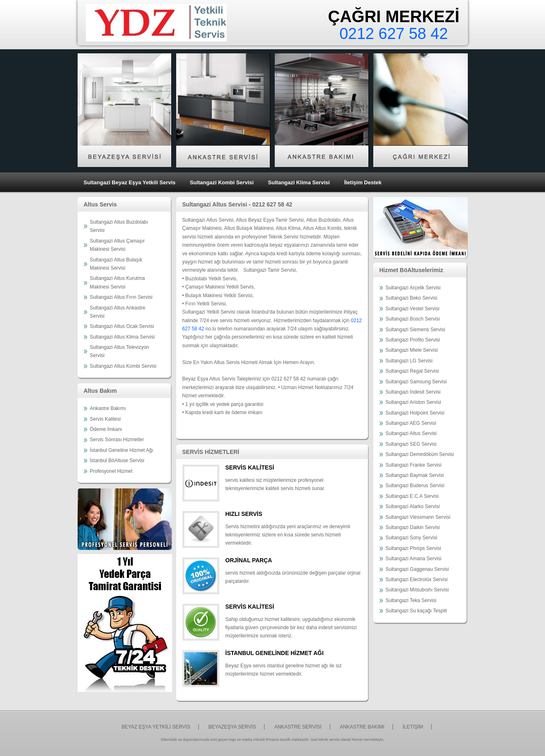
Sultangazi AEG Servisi (411, 423)
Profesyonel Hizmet (111, 471)
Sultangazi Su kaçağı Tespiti (416, 611)
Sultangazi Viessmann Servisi (418, 517)
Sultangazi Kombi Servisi (222, 182)
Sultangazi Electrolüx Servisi (417, 580)
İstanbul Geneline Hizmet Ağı (122, 450)
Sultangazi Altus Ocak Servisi (122, 326)
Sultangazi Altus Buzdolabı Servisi (119, 226)
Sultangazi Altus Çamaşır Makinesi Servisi (117, 245)
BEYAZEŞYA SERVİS (232, 727)
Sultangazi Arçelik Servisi (413, 288)
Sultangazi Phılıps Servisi (413, 548)
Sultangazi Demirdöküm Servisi (420, 454)
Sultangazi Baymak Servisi (415, 475)
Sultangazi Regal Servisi (412, 371)
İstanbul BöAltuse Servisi (117, 460)
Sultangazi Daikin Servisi (413, 527)
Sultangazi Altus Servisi (411, 433)
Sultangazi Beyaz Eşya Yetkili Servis (130, 182)
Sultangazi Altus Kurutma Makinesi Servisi (117, 282)
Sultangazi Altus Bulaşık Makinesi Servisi (116, 264)
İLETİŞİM (413, 727)
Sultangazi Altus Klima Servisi (122, 337)
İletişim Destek (363, 182)
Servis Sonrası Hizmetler (117, 440)
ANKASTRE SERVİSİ (298, 727)
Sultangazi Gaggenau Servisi (417, 569)
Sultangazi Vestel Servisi (413, 309)
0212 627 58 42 (393, 34)
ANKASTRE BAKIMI (362, 727)
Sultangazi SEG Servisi (411, 444)
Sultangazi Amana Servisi (414, 559)
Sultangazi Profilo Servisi (413, 340)
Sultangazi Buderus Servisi (415, 486)
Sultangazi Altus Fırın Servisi (121, 297)
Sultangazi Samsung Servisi (416, 382)
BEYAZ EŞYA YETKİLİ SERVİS (156, 727)
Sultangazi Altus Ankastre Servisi (118, 312)
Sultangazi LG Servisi (409, 361)
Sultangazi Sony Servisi (412, 538)
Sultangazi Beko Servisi (412, 298)
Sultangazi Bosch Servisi (413, 319)
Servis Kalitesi (105, 419)
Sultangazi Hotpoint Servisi (415, 413)
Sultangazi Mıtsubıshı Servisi (417, 590)
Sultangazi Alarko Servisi (413, 506)
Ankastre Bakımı (108, 408)
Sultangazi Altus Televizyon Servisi (120, 351)
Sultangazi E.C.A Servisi (412, 496)
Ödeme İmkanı (106, 429)
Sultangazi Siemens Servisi (415, 330)
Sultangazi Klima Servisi (299, 182)
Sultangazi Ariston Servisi (413, 402)
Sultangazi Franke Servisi (414, 465)
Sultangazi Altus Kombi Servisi (123, 366)
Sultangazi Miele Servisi (412, 350)
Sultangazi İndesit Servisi (413, 392)
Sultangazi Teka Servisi (411, 600)
